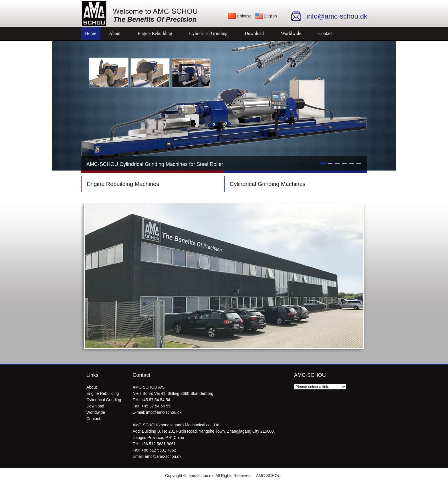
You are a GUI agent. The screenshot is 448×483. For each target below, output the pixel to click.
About (115, 33)
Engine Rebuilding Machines (123, 184)
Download (254, 33)
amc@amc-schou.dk (163, 456)
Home (91, 33)
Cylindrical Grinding (209, 33)
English (270, 16)
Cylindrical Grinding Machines (268, 184)
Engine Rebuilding (155, 33)
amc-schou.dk (201, 476)
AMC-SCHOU (268, 476)
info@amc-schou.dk (164, 412)
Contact (326, 33)
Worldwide (291, 33)
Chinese (244, 16)
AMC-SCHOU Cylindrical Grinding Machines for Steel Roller (155, 164)
